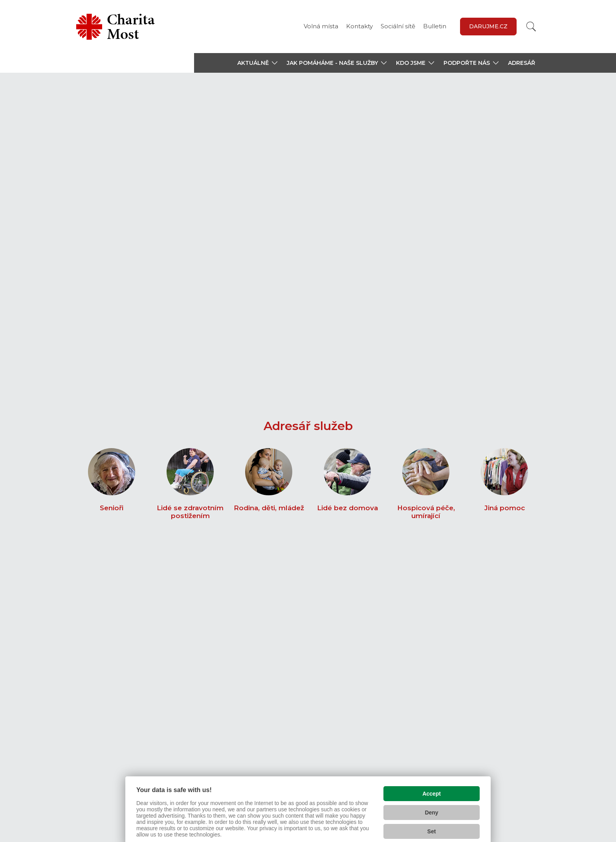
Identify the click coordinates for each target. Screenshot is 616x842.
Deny (431, 798)
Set (432, 817)
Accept (432, 779)
